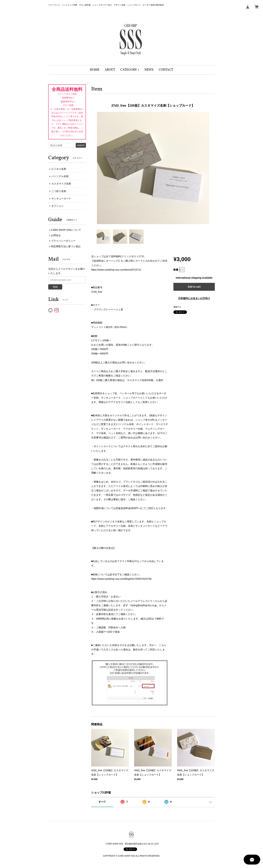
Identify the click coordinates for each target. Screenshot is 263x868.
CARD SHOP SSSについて (66, 230)
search (81, 145)
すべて (102, 802)
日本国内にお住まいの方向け (194, 298)
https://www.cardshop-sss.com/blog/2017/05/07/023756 (121, 579)
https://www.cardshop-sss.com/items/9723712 (116, 270)
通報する (177, 307)
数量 (176, 270)
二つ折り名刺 (59, 191)
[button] (130, 70)
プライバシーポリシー (63, 241)
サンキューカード (61, 199)
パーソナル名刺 (60, 176)
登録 (55, 287)
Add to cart (194, 287)
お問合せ (56, 235)
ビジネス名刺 (59, 169)
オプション (58, 206)
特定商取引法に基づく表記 (66, 246)
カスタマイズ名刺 (61, 184)
